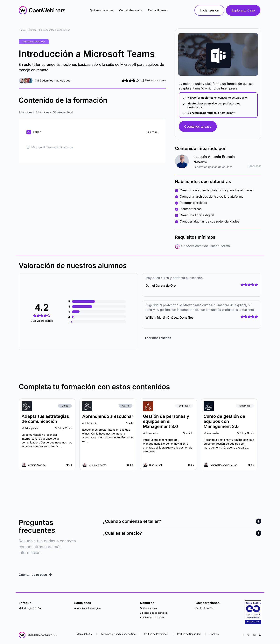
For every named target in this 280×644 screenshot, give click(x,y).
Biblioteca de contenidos (153, 613)
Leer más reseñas (158, 338)
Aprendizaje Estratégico (87, 608)
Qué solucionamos (101, 10)
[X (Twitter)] (248, 635)
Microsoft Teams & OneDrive (50, 147)
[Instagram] (254, 635)
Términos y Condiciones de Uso (118, 634)
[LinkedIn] (260, 635)
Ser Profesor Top (205, 608)
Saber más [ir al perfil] (255, 166)
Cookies (214, 634)
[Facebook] (243, 635)
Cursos (32, 30)
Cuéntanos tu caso (198, 126)
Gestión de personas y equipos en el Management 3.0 (166, 421)
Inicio (23, 30)
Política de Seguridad (189, 634)
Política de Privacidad (156, 634)
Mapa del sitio (84, 634)
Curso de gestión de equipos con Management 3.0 (224, 421)
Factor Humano (158, 10)
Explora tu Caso (243, 10)
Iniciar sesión (209, 10)
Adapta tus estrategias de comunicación (45, 419)
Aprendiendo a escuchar (108, 416)
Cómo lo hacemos (130, 10)
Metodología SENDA (30, 608)
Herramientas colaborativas (55, 30)
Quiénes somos (148, 608)
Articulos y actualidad (152, 617)
